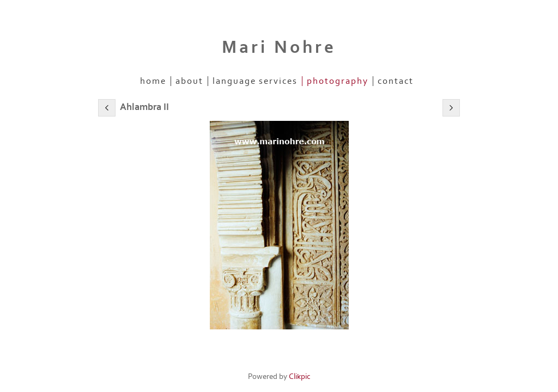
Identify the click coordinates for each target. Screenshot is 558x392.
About (189, 81)
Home (153, 81)
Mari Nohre (279, 47)
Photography (338, 81)
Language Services (255, 81)
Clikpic (300, 376)
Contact (396, 81)
